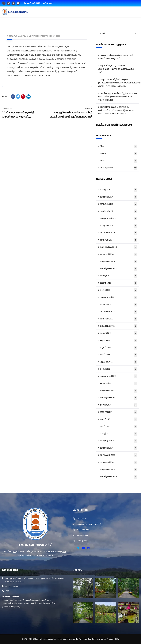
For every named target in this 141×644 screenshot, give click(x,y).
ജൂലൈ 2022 (119, 340)
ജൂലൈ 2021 (119, 412)
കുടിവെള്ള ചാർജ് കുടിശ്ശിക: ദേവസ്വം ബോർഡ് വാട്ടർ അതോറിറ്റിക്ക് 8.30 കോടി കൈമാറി (118, 97)
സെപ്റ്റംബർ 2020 (119, 477)
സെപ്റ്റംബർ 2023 (119, 269)
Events (119, 154)
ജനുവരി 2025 (119, 226)
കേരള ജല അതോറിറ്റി (35, 545)
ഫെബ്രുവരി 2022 (119, 376)
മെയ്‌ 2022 (119, 355)
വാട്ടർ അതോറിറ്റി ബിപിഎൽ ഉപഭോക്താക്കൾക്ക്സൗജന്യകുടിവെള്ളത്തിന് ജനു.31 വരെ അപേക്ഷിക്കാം (119, 83)
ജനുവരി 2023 (119, 305)
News (119, 161)
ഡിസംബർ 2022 (119, 312)
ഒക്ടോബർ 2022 (119, 326)
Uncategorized (119, 168)
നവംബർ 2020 (119, 462)
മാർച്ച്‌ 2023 (119, 290)
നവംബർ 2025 (119, 204)
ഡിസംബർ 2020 (119, 455)
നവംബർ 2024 (119, 240)
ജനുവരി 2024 (119, 254)
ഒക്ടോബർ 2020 (119, 470)
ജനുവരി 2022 (119, 384)
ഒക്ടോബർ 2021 (119, 391)
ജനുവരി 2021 (119, 448)
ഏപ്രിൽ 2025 (119, 211)
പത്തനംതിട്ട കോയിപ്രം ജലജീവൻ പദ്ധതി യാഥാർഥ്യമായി (116, 57)
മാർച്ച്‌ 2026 (119, 190)
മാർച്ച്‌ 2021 (119, 434)
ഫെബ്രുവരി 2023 (119, 297)
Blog (119, 146)
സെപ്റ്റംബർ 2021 (119, 398)
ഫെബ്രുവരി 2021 (119, 441)
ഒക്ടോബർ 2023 (119, 262)
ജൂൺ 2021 (119, 419)
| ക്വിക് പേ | (47, 3)
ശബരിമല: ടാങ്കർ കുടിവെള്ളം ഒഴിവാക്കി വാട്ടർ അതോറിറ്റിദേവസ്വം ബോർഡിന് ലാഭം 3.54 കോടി (116, 110)
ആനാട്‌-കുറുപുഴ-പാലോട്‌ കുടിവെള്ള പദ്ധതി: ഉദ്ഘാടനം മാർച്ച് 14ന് (116, 69)
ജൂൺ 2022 (119, 348)
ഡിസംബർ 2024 (119, 233)
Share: (5, 97)
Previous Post (7, 109)
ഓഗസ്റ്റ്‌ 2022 (119, 333)
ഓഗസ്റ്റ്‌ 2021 (119, 405)
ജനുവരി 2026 (119, 197)
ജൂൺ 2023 (119, 283)
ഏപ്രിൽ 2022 (119, 362)
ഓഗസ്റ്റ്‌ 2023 (119, 276)
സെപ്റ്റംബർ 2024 (119, 247)
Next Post (88, 109)
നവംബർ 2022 (119, 319)
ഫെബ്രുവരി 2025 (119, 219)
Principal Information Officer (46, 36)
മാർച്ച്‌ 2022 (119, 369)
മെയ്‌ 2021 (119, 427)
